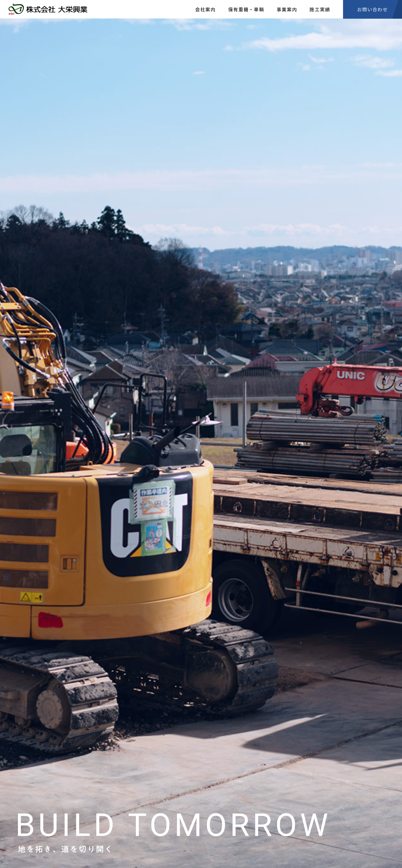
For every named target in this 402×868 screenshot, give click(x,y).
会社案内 (205, 9)
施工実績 (320, 9)
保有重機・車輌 (246, 9)
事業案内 (287, 9)
